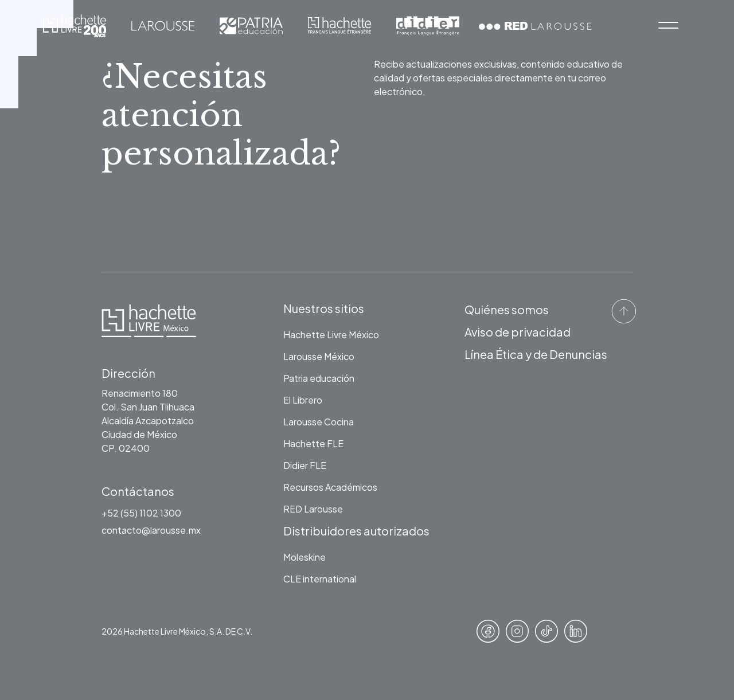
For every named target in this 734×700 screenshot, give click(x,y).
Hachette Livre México (331, 335)
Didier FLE (305, 465)
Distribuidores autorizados (356, 531)
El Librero (303, 400)
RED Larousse (313, 509)
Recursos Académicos (330, 487)
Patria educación (319, 378)
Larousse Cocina (319, 422)
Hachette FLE (313, 443)
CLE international (320, 579)
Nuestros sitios (324, 308)
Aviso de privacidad (518, 332)
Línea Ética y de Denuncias (536, 354)
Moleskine (304, 557)
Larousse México (319, 356)
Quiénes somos (507, 309)
